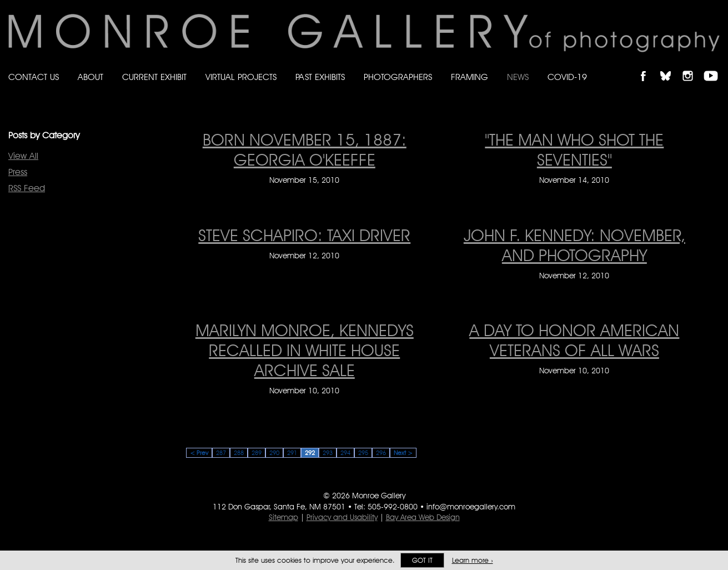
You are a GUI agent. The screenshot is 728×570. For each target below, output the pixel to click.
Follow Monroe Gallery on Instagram (692, 66)
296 (381, 453)
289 (257, 453)
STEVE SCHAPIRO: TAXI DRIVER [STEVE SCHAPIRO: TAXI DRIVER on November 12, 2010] (304, 235)
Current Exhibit (154, 77)
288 (239, 453)
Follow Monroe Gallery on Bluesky (671, 66)
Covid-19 (567, 77)
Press (18, 172)
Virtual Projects (241, 77)
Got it (422, 560)
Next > (403, 453)
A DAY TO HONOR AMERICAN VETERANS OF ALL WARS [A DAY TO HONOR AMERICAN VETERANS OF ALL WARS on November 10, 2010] (574, 340)
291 (292, 453)
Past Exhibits (320, 77)
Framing (470, 77)
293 (328, 453)
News (518, 77)
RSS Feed (27, 188)
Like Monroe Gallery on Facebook (648, 66)
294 (345, 453)
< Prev (199, 453)
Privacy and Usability (342, 517)
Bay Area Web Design (423, 517)
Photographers (398, 77)
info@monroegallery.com (471, 507)
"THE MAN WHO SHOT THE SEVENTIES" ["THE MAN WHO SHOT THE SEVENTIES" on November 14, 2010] (574, 149)
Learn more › (473, 560)
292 (310, 453)
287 (221, 453)
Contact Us (34, 77)
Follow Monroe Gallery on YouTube (715, 66)
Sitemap (283, 517)
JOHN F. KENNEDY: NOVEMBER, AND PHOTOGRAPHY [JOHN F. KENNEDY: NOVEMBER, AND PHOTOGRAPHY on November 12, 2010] (574, 245)
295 (363, 453)
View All (23, 156)
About (91, 77)
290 (274, 453)
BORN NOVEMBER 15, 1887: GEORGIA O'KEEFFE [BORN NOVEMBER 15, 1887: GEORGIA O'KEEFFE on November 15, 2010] (305, 149)
